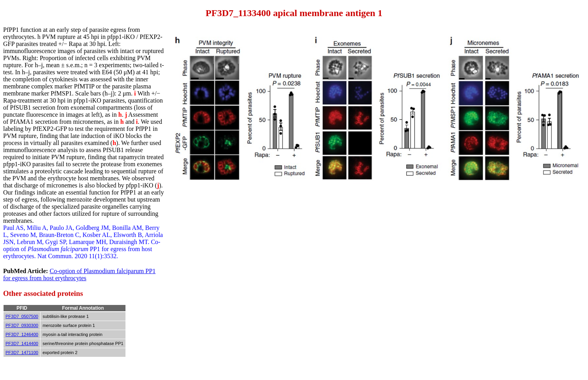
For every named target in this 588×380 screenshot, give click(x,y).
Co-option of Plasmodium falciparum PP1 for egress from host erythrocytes (79, 274)
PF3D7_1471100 (22, 352)
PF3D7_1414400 (22, 343)
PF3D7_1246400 (22, 334)
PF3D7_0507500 (22, 316)
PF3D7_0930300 (22, 325)
